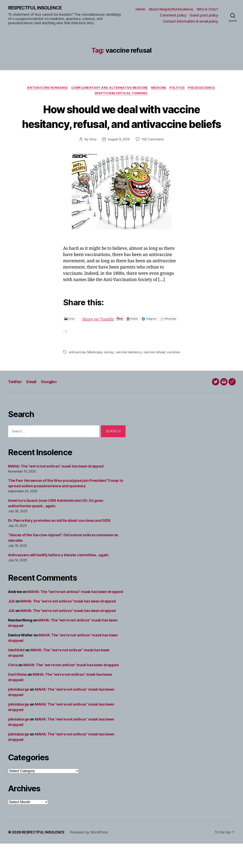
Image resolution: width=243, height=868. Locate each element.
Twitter (15, 406)
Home (140, 9)
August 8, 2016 (119, 155)
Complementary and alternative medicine (109, 88)
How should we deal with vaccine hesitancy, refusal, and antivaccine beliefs (121, 125)
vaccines (75, 376)
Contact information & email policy (191, 21)
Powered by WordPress (90, 857)
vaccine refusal (155, 372)
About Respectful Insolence (171, 9)
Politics (179, 88)
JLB (11, 626)
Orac (92, 155)
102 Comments (153, 155)
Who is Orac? (207, 9)
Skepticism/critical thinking (121, 94)
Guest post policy (204, 15)
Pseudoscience (205, 88)
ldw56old (16, 674)
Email (33, 406)
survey (110, 372)
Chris (13, 689)
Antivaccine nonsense (45, 88)
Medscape (95, 372)
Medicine (160, 88)
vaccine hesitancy (129, 372)
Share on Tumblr (112, 335)
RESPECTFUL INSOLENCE (37, 8)
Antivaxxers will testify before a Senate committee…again (58, 579)
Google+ (51, 406)
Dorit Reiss (17, 699)
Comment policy (173, 15)
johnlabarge (19, 714)
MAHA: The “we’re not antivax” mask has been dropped (56, 491)
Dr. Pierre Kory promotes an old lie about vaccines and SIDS (59, 545)
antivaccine (77, 372)
